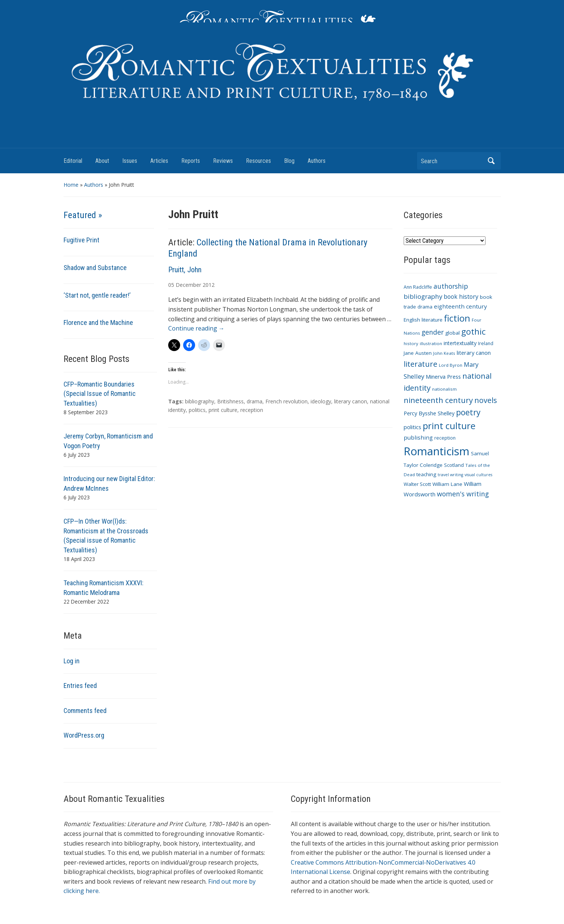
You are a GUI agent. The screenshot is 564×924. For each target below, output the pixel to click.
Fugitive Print (81, 240)
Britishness (230, 401)
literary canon (351, 401)
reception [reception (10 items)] (445, 438)
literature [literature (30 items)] (420, 364)
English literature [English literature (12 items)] (423, 320)
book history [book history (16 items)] (461, 297)
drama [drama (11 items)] (425, 307)
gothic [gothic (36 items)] (473, 331)
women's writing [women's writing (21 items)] (463, 494)
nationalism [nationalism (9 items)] (444, 389)
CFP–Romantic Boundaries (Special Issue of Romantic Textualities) (100, 394)
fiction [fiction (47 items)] (457, 318)
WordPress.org (84, 735)
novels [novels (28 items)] (486, 400)
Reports (191, 161)
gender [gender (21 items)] (433, 332)
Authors (317, 161)
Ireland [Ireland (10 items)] (486, 343)
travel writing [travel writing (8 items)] (450, 475)
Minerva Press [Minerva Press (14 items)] (443, 376)
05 (171, 285)
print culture (223, 410)
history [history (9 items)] (411, 343)
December (188, 285)
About (102, 161)
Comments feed (85, 711)
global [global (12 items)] (452, 333)
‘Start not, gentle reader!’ (97, 295)
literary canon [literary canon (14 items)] (474, 353)
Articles (159, 161)
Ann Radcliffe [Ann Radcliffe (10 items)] (418, 287)
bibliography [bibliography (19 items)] (423, 296)
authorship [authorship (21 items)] (451, 286)
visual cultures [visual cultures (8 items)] (478, 475)
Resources (258, 161)
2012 (209, 285)
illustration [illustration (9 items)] (431, 343)
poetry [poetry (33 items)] (468, 412)
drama (255, 401)
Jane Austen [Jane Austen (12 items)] (418, 353)
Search (491, 161)
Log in (72, 661)
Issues (130, 161)
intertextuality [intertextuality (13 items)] (460, 343)
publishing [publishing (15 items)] (418, 437)
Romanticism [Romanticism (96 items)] (437, 451)
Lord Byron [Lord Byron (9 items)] (451, 365)
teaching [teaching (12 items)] (426, 474)
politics (197, 410)
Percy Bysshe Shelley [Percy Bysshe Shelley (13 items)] (429, 413)
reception (252, 410)
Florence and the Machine (98, 323)
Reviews (223, 161)
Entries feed (80, 686)
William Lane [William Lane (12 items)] (447, 484)
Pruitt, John (185, 270)
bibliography (200, 401)
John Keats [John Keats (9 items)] (444, 353)
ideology (321, 401)
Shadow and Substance (95, 268)
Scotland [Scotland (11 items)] (454, 465)
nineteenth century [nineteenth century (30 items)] (438, 400)
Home (71, 185)
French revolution (286, 401)
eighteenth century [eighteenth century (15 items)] (460, 306)
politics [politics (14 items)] (412, 427)
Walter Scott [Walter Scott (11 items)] (417, 484)
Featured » (83, 215)
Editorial (73, 161)
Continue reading (196, 328)
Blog (289, 161)
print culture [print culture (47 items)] (449, 426)
